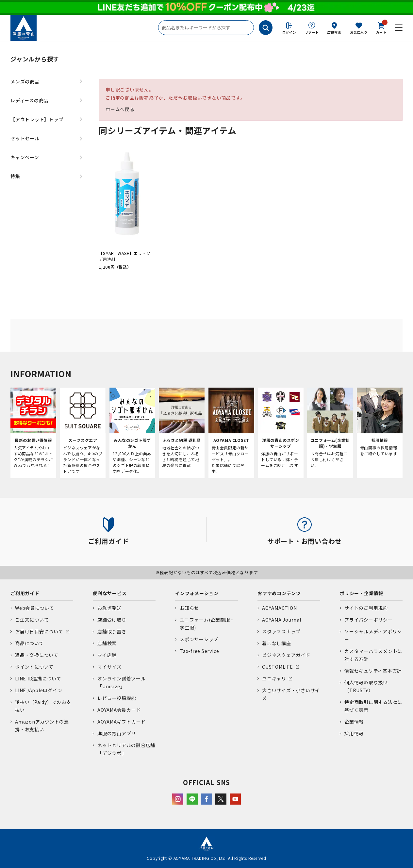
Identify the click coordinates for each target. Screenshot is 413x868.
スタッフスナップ (281, 631)
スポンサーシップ (199, 639)
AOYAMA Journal (282, 620)
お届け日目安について (39, 631)
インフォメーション (197, 593)
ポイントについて (34, 667)
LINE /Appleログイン (39, 690)
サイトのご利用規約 (366, 608)
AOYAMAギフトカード (122, 722)
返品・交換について (37, 655)
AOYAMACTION (279, 608)
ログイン (289, 32)
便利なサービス (110, 593)
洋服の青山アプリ (117, 733)
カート (381, 27)
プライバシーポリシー (369, 620)
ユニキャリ (274, 678)
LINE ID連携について (38, 678)
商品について (30, 643)
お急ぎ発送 (109, 608)
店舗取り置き (112, 631)
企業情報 (354, 722)
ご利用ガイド (25, 593)
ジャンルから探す (35, 59)
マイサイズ (109, 667)
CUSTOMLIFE (278, 667)
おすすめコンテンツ (279, 593)
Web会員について (35, 608)
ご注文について (32, 620)
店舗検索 (334, 32)
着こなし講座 (277, 643)
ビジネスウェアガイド (286, 655)
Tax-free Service (199, 651)
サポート (312, 32)
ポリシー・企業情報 (362, 593)
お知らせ (189, 608)
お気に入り (359, 32)
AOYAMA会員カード (119, 710)
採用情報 (354, 733)
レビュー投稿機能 (117, 698)
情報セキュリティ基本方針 (373, 671)
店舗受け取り (112, 620)
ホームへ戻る (120, 109)
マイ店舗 (107, 655)
